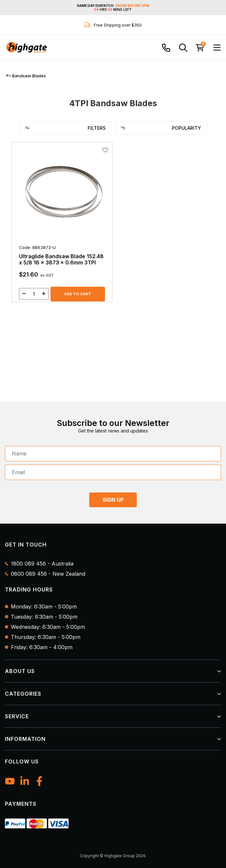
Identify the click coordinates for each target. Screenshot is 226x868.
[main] (113, 225)
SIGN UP (113, 500)
